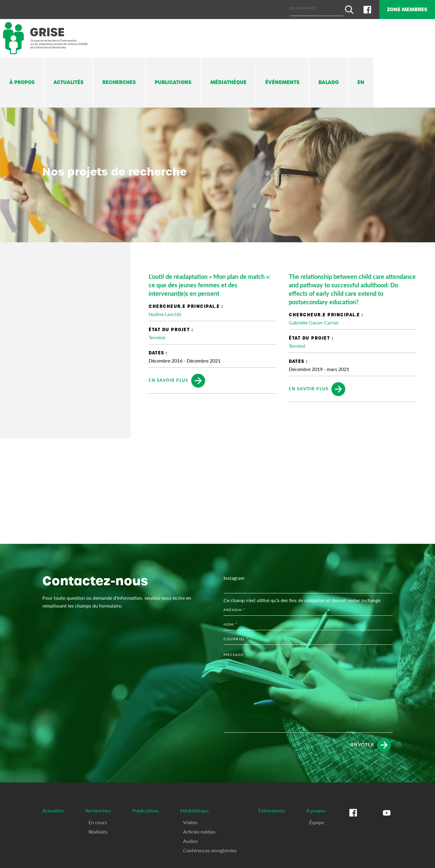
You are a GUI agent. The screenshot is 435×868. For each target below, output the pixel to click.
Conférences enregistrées (210, 848)
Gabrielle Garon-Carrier (314, 320)
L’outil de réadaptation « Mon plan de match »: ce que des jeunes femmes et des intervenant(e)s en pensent (209, 283)
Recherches (119, 80)
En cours (98, 820)
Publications (173, 80)
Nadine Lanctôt (165, 312)
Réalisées (98, 829)
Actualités (69, 80)
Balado (329, 80)
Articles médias (199, 829)
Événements (282, 80)
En (361, 80)
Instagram (234, 576)
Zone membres (403, 8)
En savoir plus (177, 379)
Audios (190, 839)
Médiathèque (228, 80)
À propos (22, 80)
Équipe (317, 820)
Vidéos (190, 820)
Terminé (157, 335)
